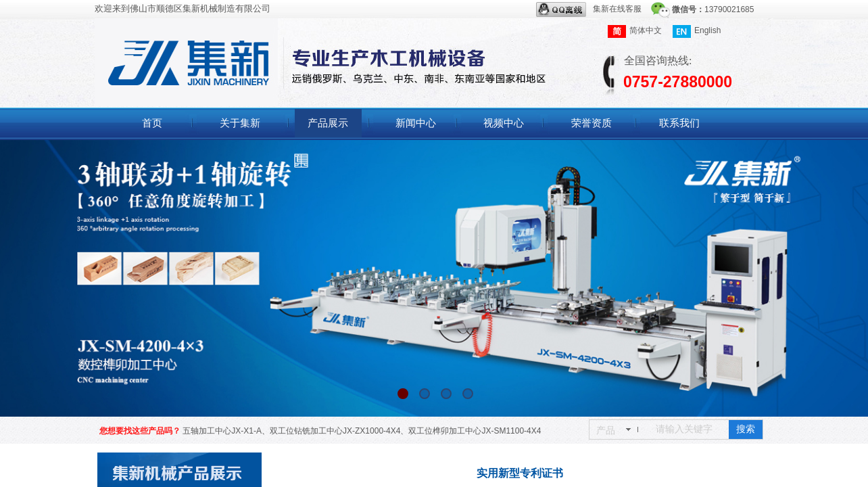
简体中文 (635, 31)
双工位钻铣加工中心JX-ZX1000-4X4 (335, 431)
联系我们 (679, 123)
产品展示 (328, 123)
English (697, 31)
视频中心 (504, 123)
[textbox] (690, 430)
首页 (152, 123)
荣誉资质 (592, 123)
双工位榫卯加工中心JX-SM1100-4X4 (475, 431)
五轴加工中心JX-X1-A (222, 431)
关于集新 (240, 123)
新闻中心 (416, 123)
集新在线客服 (589, 9)
